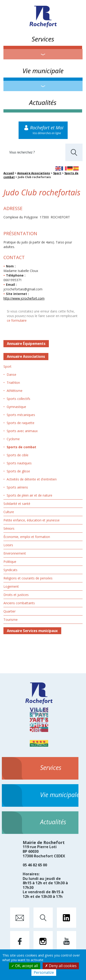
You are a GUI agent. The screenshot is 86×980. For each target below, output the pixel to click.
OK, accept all (25, 966)
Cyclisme (13, 439)
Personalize (44, 972)
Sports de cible (18, 455)
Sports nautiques (19, 463)
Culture (9, 512)
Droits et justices (16, 595)
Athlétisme (15, 391)
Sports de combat (21, 447)
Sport (57, 173)
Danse (11, 374)
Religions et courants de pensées (28, 578)
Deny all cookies (61, 966)
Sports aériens (17, 487)
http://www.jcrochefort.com (24, 298)
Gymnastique (16, 407)
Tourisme (11, 620)
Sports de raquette (21, 423)
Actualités (43, 102)
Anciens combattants (19, 603)
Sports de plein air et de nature (29, 495)
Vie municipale (43, 71)
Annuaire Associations (34, 173)
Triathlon (13, 383)
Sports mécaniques (21, 415)
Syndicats (10, 570)
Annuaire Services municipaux (32, 631)
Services (43, 39)
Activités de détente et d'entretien (32, 479)
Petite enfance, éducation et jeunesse (32, 520)
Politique (10, 562)
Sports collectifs (18, 399)
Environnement (15, 553)
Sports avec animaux (22, 431)
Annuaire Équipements (26, 344)
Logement (11, 586)
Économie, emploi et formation (27, 537)
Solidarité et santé (17, 504)
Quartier (10, 611)
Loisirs (8, 545)
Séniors (9, 528)
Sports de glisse (18, 471)
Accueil (9, 173)
